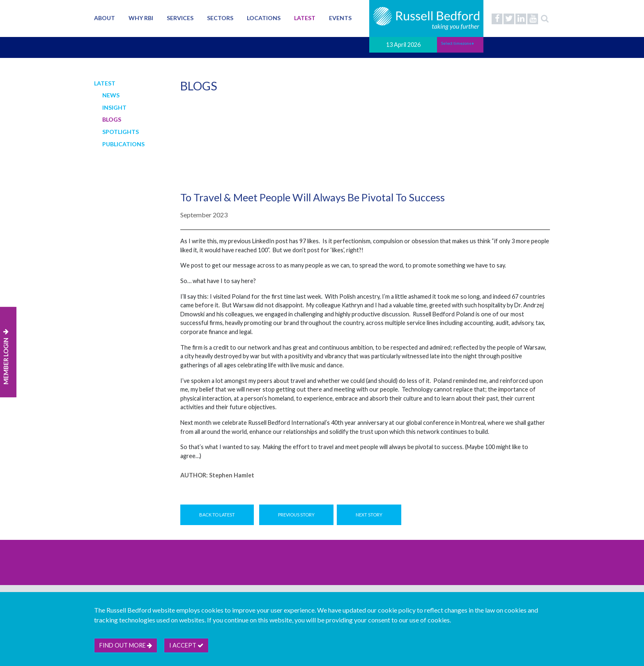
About (105, 18)
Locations (264, 18)
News (111, 95)
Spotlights (121, 132)
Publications (123, 144)
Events (340, 18)
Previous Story (296, 515)
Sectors (220, 18)
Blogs (112, 119)
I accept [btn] (186, 645)
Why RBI (141, 18)
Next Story (369, 515)
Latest (305, 18)
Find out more (126, 645)
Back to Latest (217, 515)
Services (180, 18)
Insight (114, 107)
